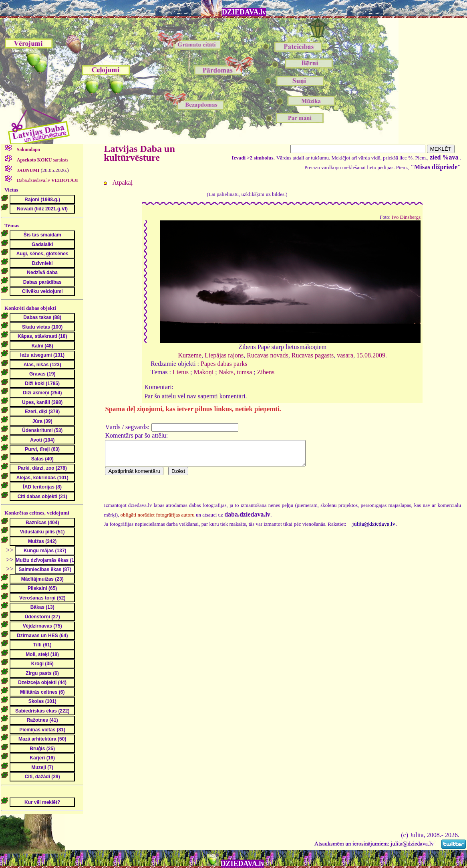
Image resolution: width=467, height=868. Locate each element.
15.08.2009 (371, 355)
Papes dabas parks (224, 364)
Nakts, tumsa (236, 372)
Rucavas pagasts (313, 355)
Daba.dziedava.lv (47, 180)
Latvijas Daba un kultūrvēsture (139, 153)
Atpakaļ (122, 183)
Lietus (181, 372)
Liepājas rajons (224, 355)
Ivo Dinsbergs (406, 217)
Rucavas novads (268, 355)
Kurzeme (190, 355)
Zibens (266, 372)
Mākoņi (203, 372)
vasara (345, 355)
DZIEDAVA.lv (244, 12)
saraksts (42, 160)
